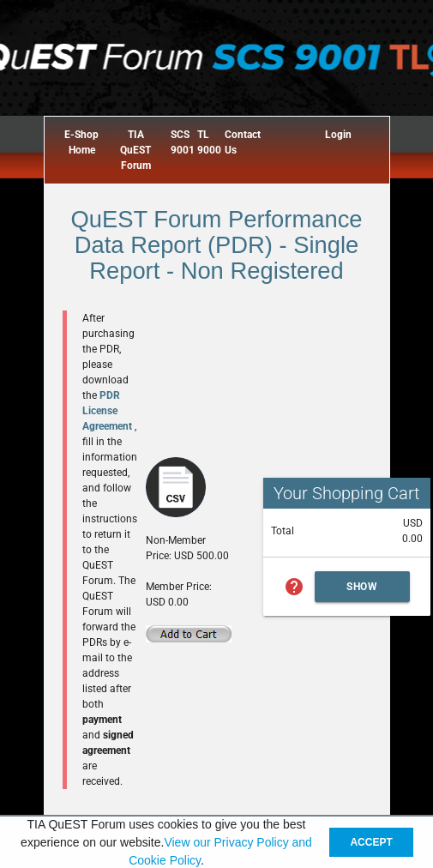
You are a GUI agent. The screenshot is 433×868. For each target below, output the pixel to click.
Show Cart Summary (363, 591)
